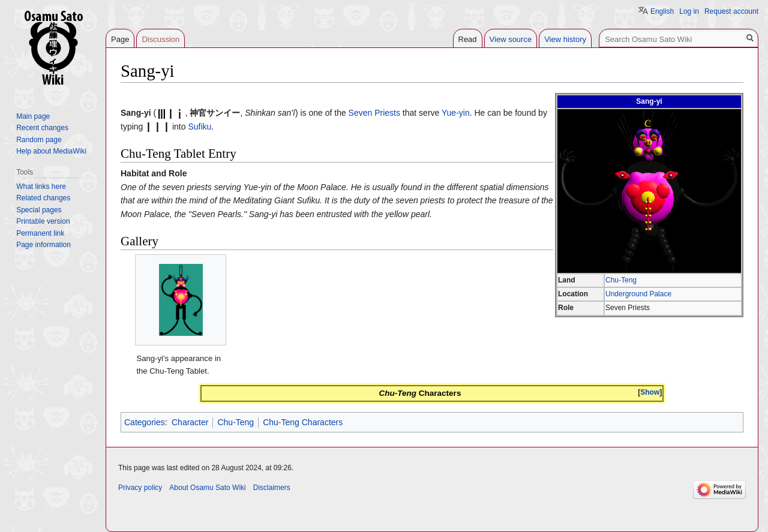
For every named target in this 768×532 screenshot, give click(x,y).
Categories (145, 422)
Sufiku (199, 127)
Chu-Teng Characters (303, 422)
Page (120, 39)
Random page (39, 140)
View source (511, 39)
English (662, 11)
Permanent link (40, 233)
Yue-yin (456, 113)
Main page (33, 116)
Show (650, 392)
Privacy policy (140, 488)
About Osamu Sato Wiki (207, 488)
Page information (43, 245)
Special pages (39, 210)
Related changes (43, 198)
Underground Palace (638, 294)
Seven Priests (374, 113)
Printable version (43, 221)
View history (565, 39)
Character (190, 422)
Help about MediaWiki (51, 151)
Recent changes (42, 128)
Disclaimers (272, 488)
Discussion (160, 39)
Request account (731, 11)
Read (468, 39)
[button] (650, 393)
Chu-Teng (621, 280)
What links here (41, 187)
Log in (689, 11)
